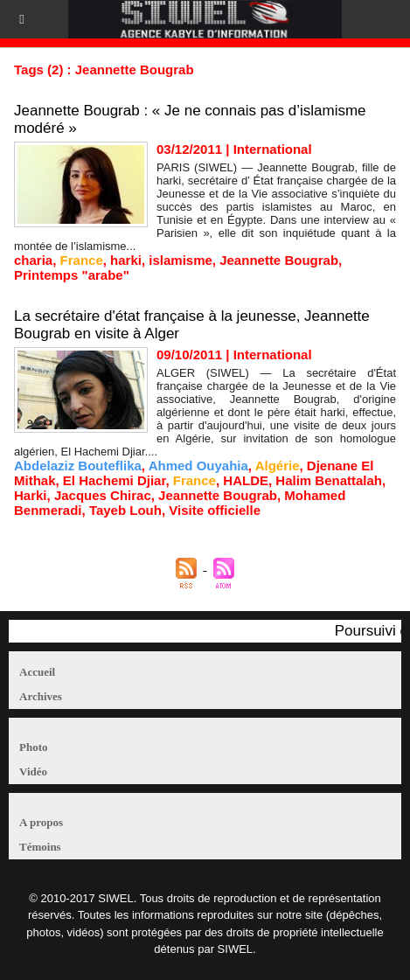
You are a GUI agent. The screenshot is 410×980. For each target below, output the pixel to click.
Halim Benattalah (329, 480)
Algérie (278, 466)
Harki (31, 495)
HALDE (246, 480)
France (82, 260)
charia (33, 260)
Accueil (37, 672)
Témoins (40, 847)
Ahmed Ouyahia (198, 466)
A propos (41, 822)
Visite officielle (215, 510)
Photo (34, 747)
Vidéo (33, 771)
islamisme (181, 260)
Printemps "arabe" (72, 275)
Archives (41, 696)
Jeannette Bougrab (279, 260)
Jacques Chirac (103, 495)
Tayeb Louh (125, 510)
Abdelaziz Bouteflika (78, 466)
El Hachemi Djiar (115, 480)
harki (126, 260)
